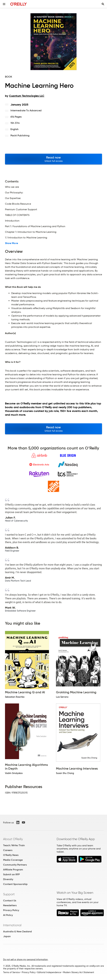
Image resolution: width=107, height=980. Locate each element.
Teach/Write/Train (14, 845)
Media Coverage (13, 860)
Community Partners (15, 865)
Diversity (8, 879)
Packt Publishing (20, 135)
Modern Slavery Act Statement (79, 972)
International (12, 925)
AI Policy (8, 915)
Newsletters (10, 905)
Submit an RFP (11, 874)
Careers (8, 850)
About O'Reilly (13, 839)
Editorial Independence (49, 972)
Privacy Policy (11, 910)
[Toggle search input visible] (103, 4)
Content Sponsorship (15, 884)
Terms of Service (11, 972)
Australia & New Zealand (17, 931)
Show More (11, 243)
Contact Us (10, 901)
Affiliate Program (13, 870)
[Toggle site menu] (4, 4)
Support (9, 894)
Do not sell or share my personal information (25, 960)
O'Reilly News (11, 855)
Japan (7, 936)
